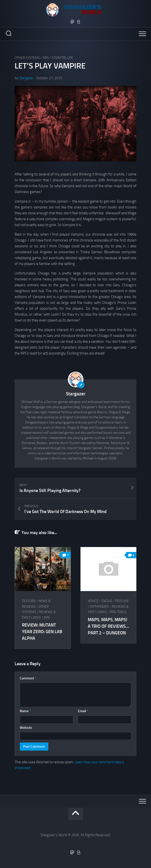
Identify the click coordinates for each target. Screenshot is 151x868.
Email (83, 711)
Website (26, 728)
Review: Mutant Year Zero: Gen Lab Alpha (42, 632)
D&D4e (107, 601)
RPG (46, 58)
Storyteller (62, 58)
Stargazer (26, 78)
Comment (28, 678)
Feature (29, 601)
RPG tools (118, 612)
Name (25, 711)
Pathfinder (99, 607)
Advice (93, 601)
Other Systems (27, 58)
